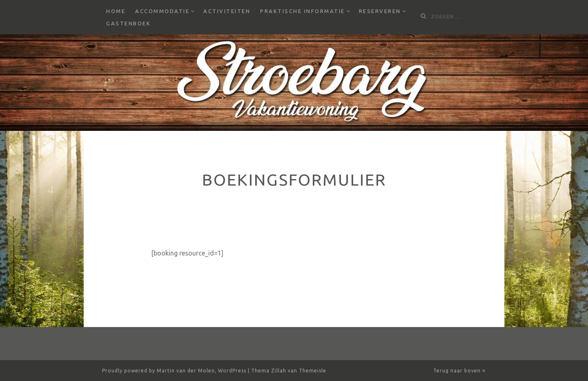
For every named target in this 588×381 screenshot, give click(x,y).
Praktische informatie (303, 11)
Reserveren (380, 11)
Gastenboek (128, 23)
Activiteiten (227, 11)
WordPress (232, 371)
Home (116, 11)
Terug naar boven (460, 371)
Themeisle (313, 371)
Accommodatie (162, 11)
